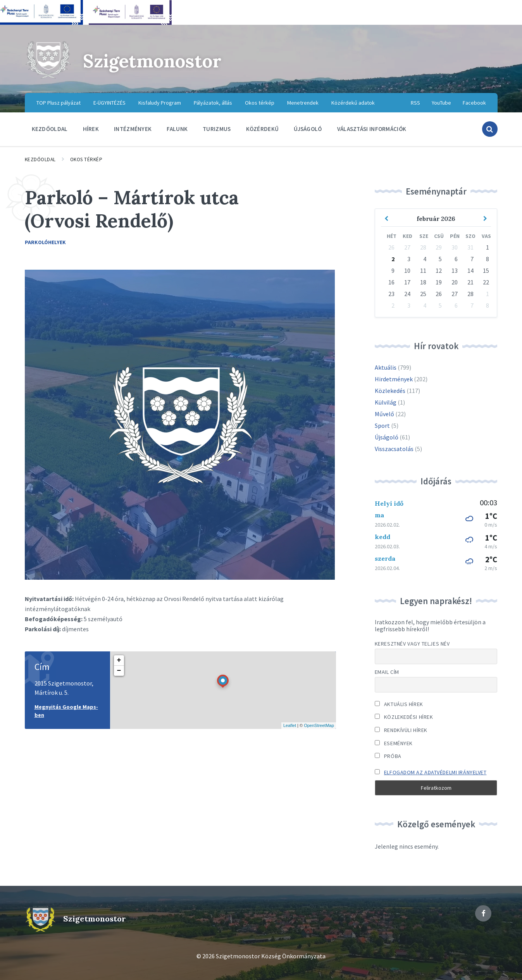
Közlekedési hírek (404, 717)
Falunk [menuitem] (177, 129)
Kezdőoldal (40, 159)
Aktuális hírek (399, 704)
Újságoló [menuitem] (308, 129)
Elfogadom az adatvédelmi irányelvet (435, 772)
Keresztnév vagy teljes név (412, 644)
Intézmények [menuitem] (133, 129)
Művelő (384, 414)
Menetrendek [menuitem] (303, 103)
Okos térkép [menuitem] (260, 103)
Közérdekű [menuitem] (263, 129)
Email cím (387, 672)
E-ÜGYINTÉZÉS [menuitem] (109, 103)
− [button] (119, 671)
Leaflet (290, 725)
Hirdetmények (394, 379)
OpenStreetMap (319, 725)
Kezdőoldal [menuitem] (50, 129)
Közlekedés (390, 391)
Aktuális (386, 367)
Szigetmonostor (154, 61)
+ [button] (119, 660)
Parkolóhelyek (45, 242)
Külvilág (386, 402)
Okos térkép (86, 159)
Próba (388, 756)
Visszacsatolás (394, 449)
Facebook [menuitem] (474, 103)
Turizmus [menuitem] (217, 129)
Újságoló (387, 437)
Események (394, 743)
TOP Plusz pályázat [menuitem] (59, 103)
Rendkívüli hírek (401, 730)
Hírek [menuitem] (91, 129)
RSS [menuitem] (415, 103)
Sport (382, 425)
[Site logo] (48, 78)
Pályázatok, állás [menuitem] (213, 103)
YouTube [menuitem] (441, 103)
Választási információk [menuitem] (372, 129)
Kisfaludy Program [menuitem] (160, 103)
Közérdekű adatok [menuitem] (353, 103)
